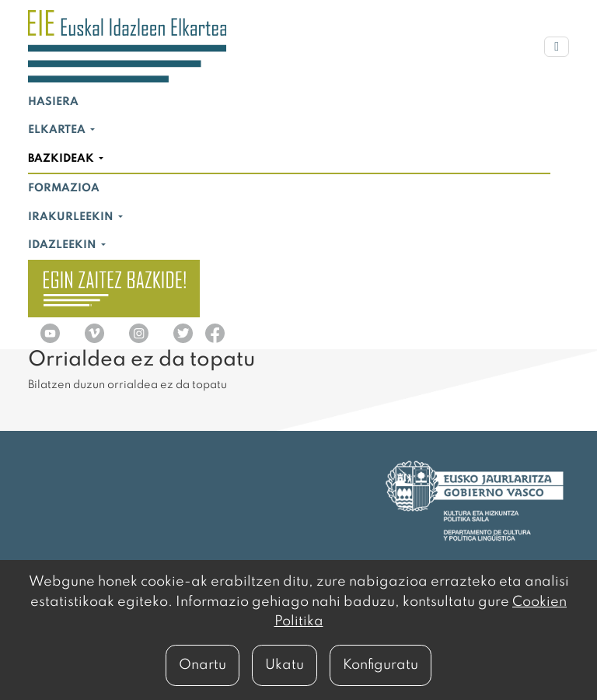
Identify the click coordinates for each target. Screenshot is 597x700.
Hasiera (53, 102)
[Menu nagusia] (557, 47)
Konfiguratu (381, 665)
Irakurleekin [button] (72, 217)
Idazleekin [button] (63, 245)
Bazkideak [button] (62, 159)
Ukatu (285, 665)
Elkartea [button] (58, 130)
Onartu (202, 665)
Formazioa (64, 188)
